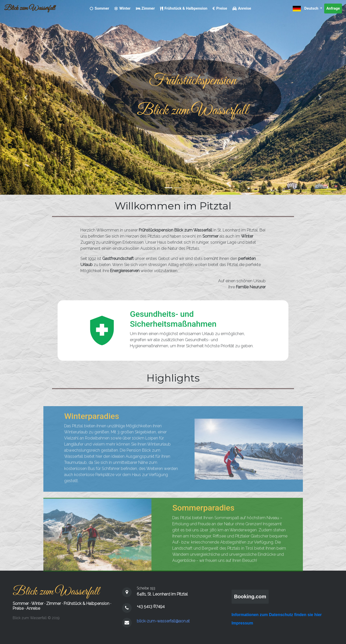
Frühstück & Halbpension (86, 604)
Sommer (21, 604)
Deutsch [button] (306, 9)
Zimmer (54, 604)
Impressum (242, 623)
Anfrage (333, 8)
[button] (26, 97)
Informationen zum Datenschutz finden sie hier (277, 615)
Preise (18, 608)
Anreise (33, 608)
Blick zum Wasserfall (29, 8)
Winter (37, 604)
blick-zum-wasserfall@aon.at (163, 621)
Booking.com (250, 597)
